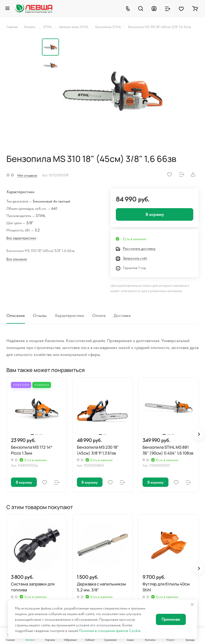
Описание (16, 315)
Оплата (99, 315)
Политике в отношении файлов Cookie (110, 631)
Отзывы (40, 315)
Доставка (122, 315)
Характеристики (69, 315)
